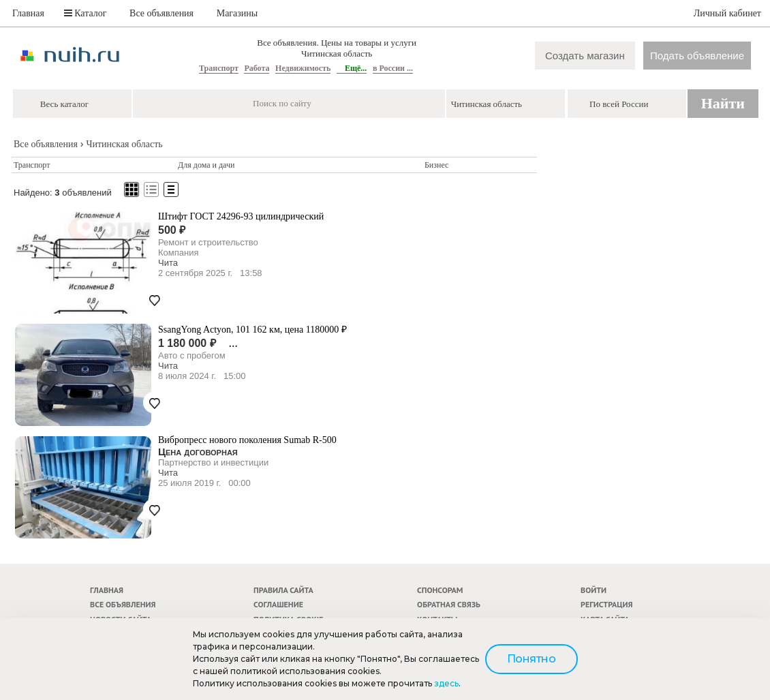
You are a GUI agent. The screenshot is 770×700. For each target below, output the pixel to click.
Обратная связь (449, 604)
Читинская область (124, 144)
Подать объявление (697, 56)
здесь (446, 683)
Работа (257, 68)
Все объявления (161, 13)
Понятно (532, 659)
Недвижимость (303, 68)
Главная (28, 13)
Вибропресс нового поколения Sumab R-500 (247, 440)
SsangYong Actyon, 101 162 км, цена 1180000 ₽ (252, 330)
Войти (594, 590)
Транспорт (219, 68)
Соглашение (278, 604)
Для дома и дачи (206, 165)
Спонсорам (440, 590)
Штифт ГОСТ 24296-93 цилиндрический (241, 216)
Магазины (237, 13)
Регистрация (606, 604)
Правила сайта (283, 590)
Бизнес (436, 165)
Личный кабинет (727, 13)
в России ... (393, 68)
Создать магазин (585, 56)
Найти (723, 103)
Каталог (86, 13)
